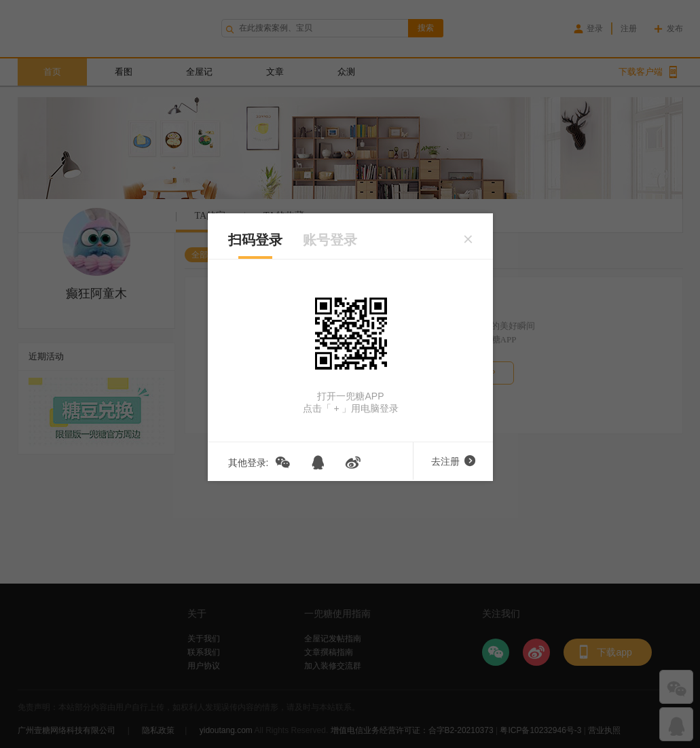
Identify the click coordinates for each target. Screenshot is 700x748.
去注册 (453, 461)
